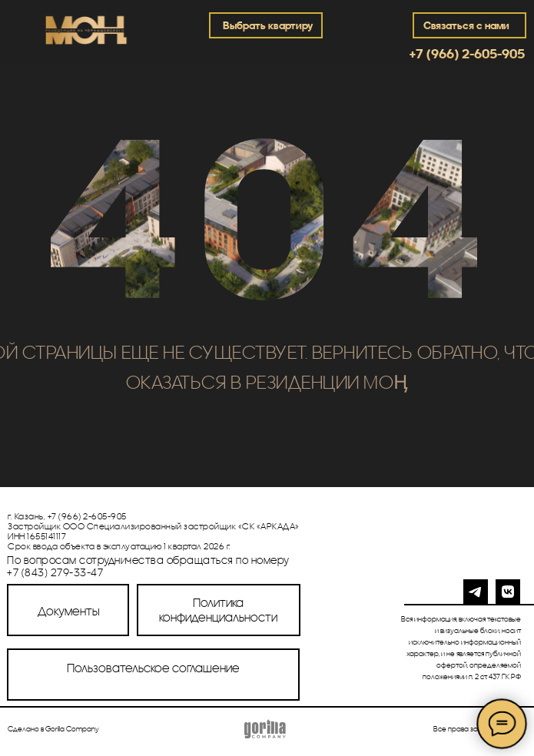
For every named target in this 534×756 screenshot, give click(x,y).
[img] (85, 32)
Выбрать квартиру (267, 25)
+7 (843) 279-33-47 (55, 572)
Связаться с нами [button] (466, 25)
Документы (69, 611)
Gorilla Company (72, 729)
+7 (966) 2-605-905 (467, 53)
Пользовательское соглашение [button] (153, 668)
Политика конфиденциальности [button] (218, 610)
